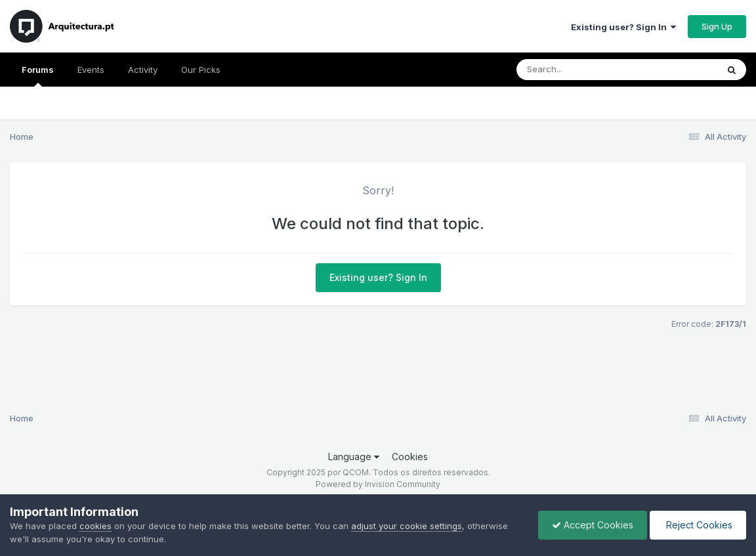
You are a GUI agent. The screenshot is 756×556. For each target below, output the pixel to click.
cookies (95, 526)
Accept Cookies (593, 525)
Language (354, 457)
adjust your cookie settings (407, 526)
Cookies (410, 457)
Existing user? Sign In (623, 27)
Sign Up (717, 26)
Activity (143, 70)
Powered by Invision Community (378, 484)
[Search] (581, 70)
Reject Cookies (698, 525)
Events (91, 70)
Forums (38, 75)
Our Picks (201, 70)
